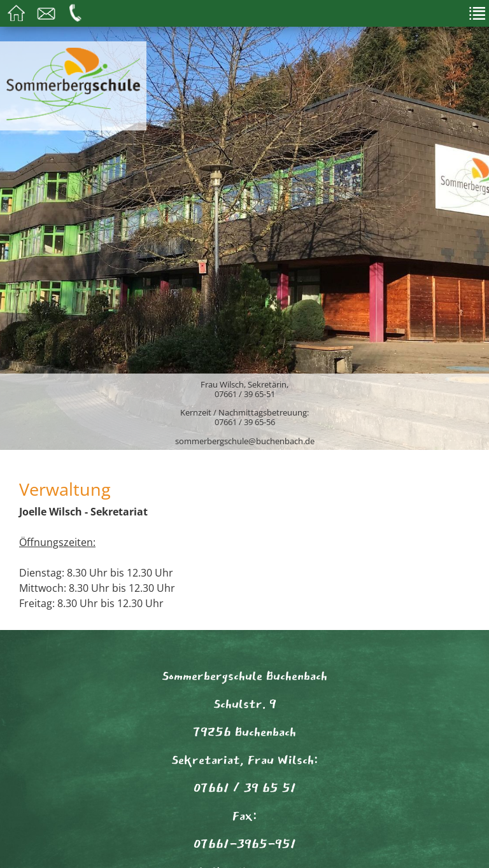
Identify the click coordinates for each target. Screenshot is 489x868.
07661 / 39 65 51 (245, 788)
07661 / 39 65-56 (245, 422)
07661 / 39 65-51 (245, 394)
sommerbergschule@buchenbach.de (245, 441)
